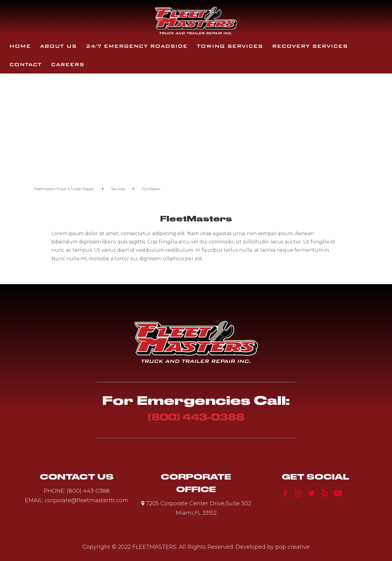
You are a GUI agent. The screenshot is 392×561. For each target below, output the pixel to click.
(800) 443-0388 (196, 417)
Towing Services (230, 46)
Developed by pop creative (273, 547)
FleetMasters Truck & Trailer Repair (64, 189)
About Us (58, 46)
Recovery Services (310, 46)
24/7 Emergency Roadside (137, 46)
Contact (25, 64)
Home (20, 46)
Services (118, 189)
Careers (68, 64)
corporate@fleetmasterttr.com (87, 500)
